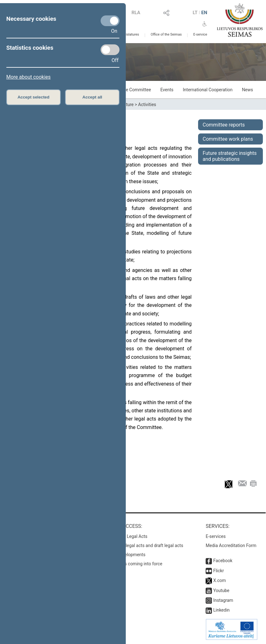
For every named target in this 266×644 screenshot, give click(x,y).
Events (167, 90)
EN (204, 13)
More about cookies (28, 77)
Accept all (92, 97)
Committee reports (224, 125)
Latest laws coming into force (133, 564)
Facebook (223, 561)
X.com (219, 580)
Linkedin (221, 610)
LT (195, 13)
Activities (147, 105)
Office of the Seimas (166, 34)
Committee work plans (228, 139)
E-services (216, 536)
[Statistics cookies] (110, 50)
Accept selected (34, 97)
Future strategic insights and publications (230, 156)
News (248, 90)
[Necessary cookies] (110, 21)
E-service (200, 34)
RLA (136, 13)
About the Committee (130, 90)
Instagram (223, 600)
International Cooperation (208, 90)
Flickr (219, 571)
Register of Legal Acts (126, 536)
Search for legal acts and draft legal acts (144, 545)
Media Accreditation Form (231, 545)
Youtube (221, 590)
